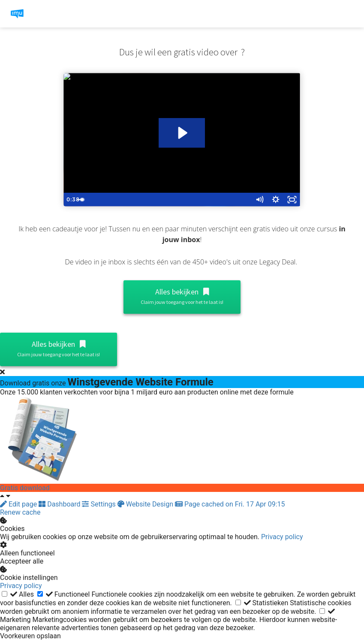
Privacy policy (282, 537)
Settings (99, 504)
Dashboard (60, 504)
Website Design (146, 504)
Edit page (19, 504)
